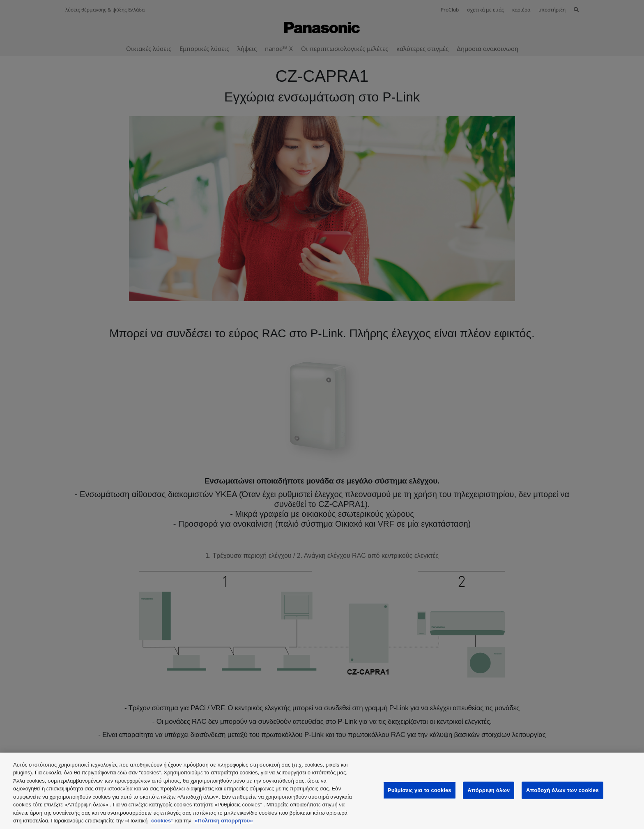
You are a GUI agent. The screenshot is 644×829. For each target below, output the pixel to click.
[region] (322, 791)
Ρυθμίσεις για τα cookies (420, 790)
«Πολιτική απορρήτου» (224, 821)
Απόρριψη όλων (489, 790)
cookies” (162, 821)
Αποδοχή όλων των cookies (562, 790)
